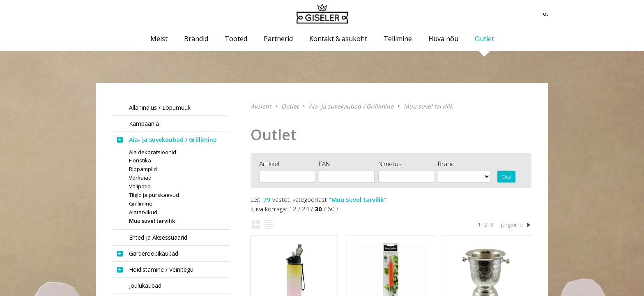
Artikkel (269, 164)
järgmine (512, 224)
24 (306, 209)
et (545, 14)
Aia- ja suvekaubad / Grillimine (351, 106)
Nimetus (390, 164)
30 (318, 209)
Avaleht (261, 106)
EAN (324, 164)
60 (331, 209)
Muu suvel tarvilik (428, 106)
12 (293, 209)
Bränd (446, 164)
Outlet (290, 106)
